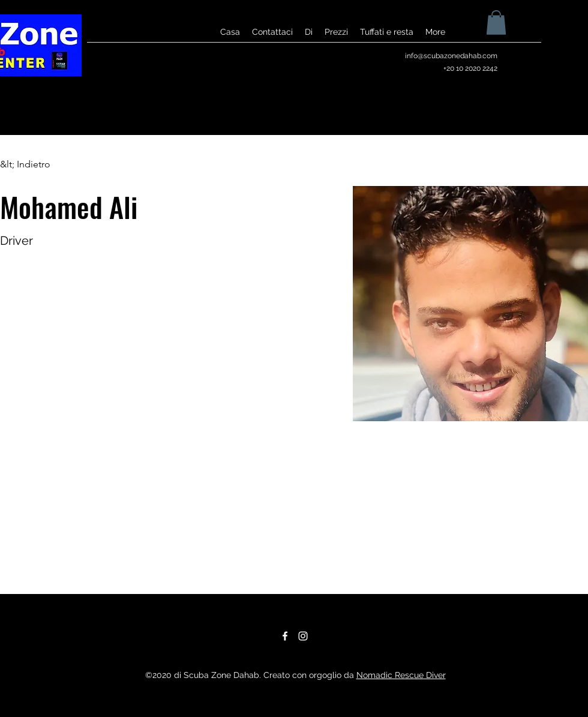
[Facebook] (285, 636)
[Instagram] (303, 636)
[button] (496, 22)
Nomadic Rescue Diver (401, 675)
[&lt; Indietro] (25, 165)
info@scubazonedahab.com (451, 56)
